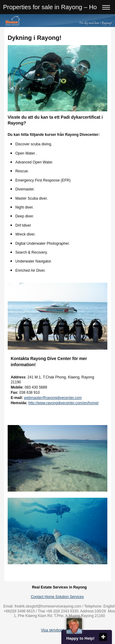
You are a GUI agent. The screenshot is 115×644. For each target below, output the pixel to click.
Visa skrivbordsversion (59, 630)
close (103, 637)
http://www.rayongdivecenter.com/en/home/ (63, 403)
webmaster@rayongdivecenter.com (53, 398)
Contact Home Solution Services (57, 597)
